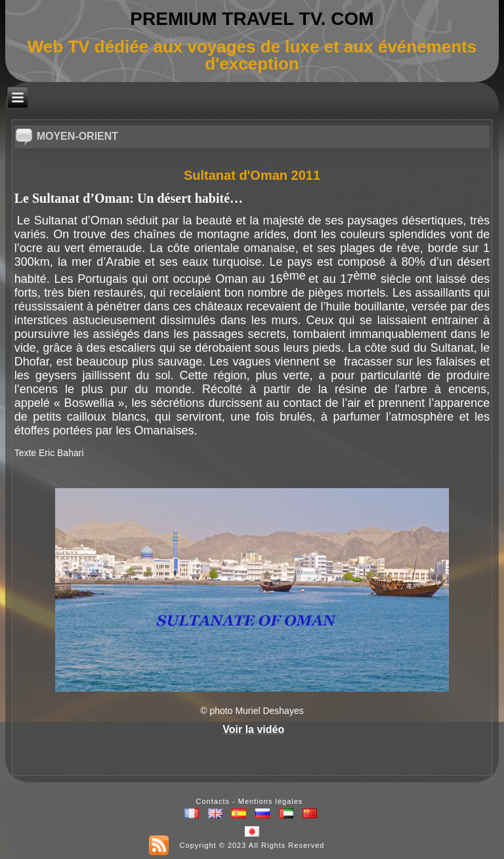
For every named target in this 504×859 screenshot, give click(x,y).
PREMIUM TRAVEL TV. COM (252, 19)
